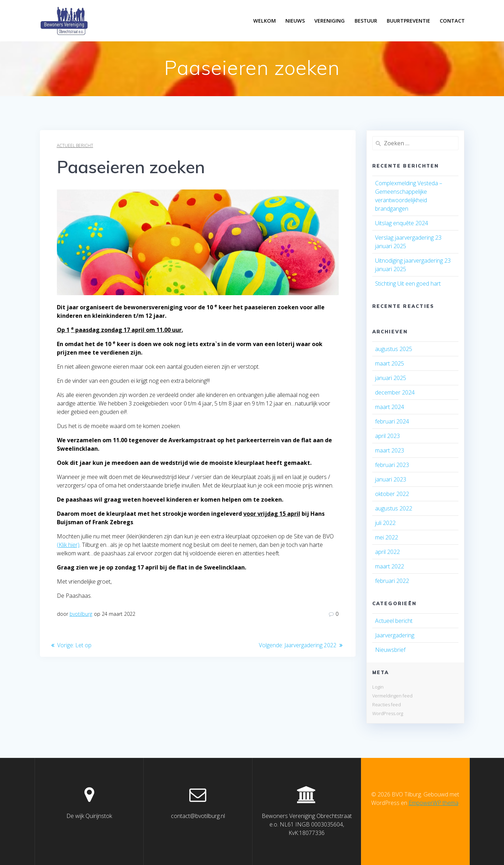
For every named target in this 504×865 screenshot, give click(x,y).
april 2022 (387, 552)
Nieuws (295, 21)
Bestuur (366, 21)
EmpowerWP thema (434, 803)
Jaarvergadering (395, 635)
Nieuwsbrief (390, 650)
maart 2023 (390, 450)
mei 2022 (387, 537)
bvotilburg (81, 614)
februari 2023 (392, 465)
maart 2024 (390, 407)
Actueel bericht (75, 145)
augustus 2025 (394, 349)
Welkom (265, 21)
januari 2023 (391, 479)
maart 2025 (390, 363)
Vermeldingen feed (392, 696)
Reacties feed (387, 705)
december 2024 (395, 392)
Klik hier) (69, 545)
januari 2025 (391, 378)
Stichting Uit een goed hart (408, 284)
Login (378, 687)
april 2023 (387, 436)
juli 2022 (385, 523)
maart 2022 (390, 566)
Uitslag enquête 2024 (402, 223)
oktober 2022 (392, 494)
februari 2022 (392, 581)
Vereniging (330, 21)
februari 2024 (392, 421)
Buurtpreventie (408, 21)
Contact (452, 21)
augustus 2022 (394, 508)
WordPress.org (388, 713)
